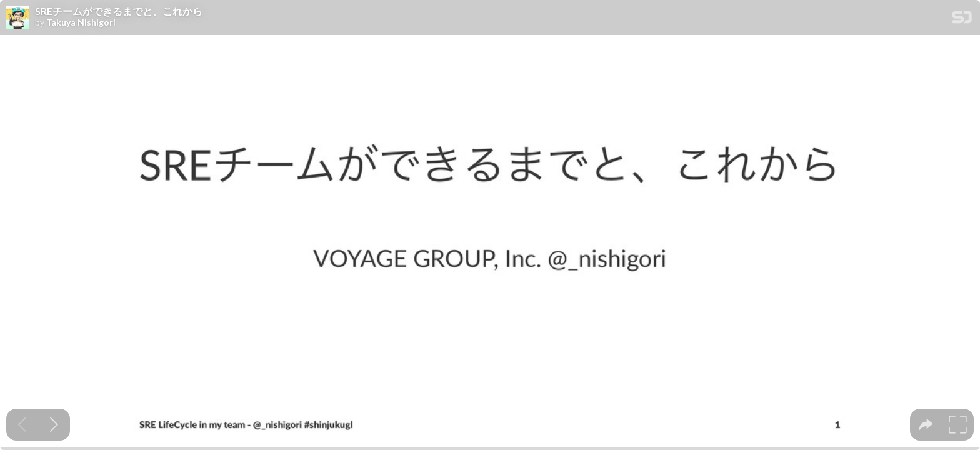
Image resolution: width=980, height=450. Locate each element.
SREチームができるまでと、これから (119, 11)
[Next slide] (54, 425)
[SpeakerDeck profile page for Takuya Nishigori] (17, 18)
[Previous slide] (22, 425)
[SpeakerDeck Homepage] (962, 20)
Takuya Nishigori (81, 22)
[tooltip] (926, 425)
